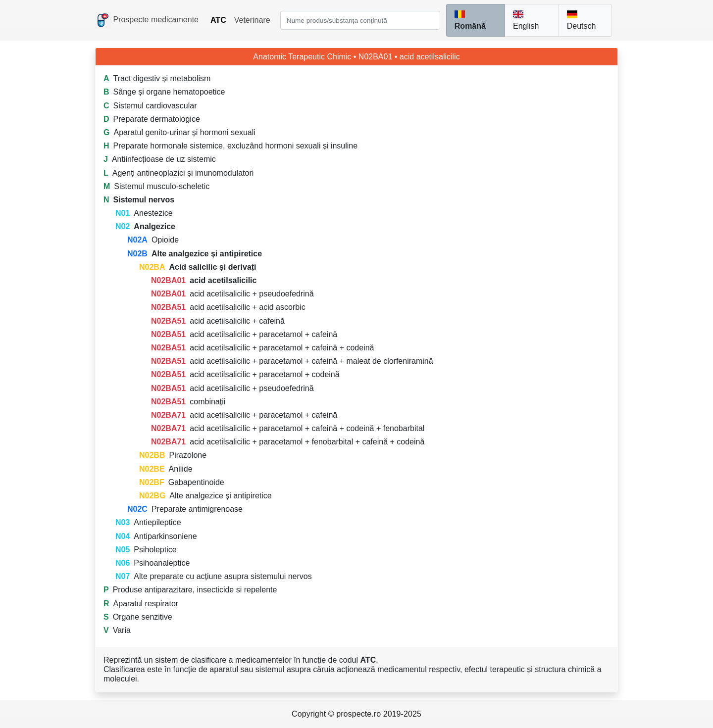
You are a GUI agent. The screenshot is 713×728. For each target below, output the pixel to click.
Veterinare (252, 20)
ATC (218, 20)
